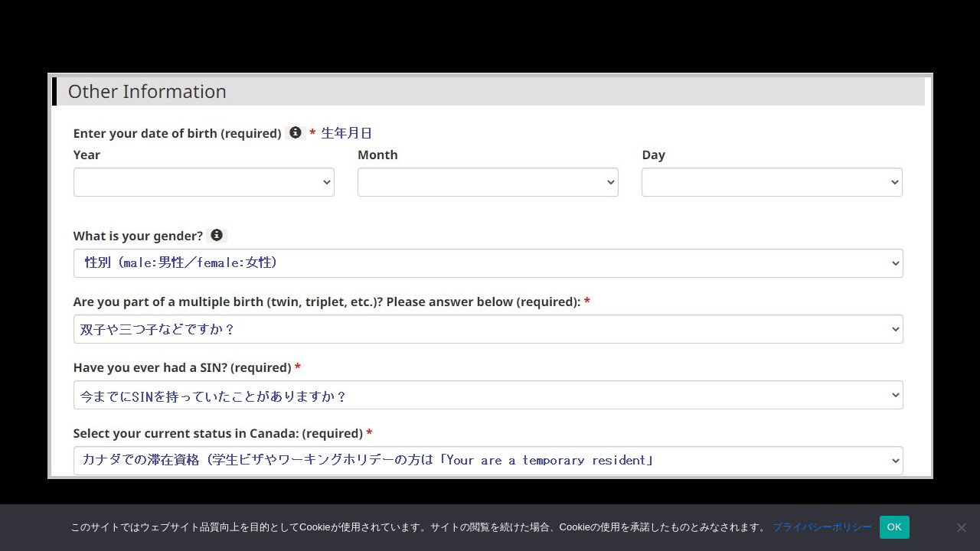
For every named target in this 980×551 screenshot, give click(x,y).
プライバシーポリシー (822, 527)
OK (895, 527)
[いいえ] (961, 527)
